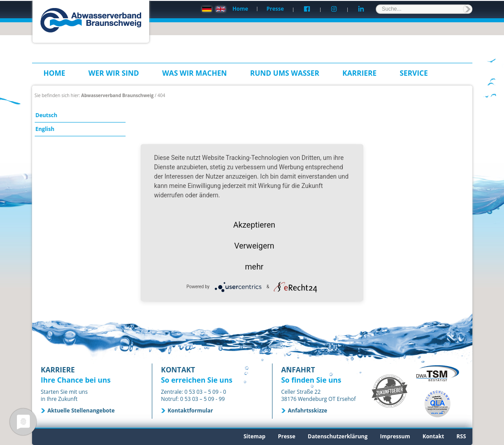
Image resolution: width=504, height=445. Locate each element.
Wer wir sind (114, 73)
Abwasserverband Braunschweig (117, 95)
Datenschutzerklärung (337, 436)
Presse (275, 9)
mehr (254, 266)
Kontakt (433, 436)
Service (414, 73)
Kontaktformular (191, 410)
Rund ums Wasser (285, 73)
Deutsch (47, 115)
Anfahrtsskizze (308, 410)
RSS (461, 436)
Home (240, 9)
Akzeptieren (254, 224)
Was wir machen (195, 73)
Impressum (395, 436)
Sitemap (254, 436)
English (45, 129)
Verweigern (254, 245)
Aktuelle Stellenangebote (81, 410)
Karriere (360, 73)
